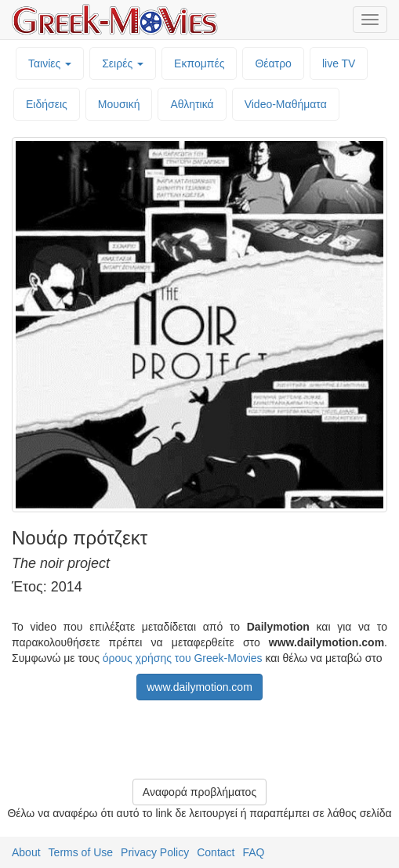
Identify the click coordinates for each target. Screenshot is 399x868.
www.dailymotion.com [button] (199, 687)
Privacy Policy (155, 852)
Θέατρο (273, 63)
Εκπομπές (199, 63)
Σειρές (123, 63)
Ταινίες (50, 63)
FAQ (253, 852)
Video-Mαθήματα (286, 104)
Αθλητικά (192, 104)
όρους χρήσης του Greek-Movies (183, 658)
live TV (339, 63)
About (26, 852)
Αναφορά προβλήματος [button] (199, 792)
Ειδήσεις (47, 104)
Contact (216, 852)
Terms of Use (81, 852)
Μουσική (119, 104)
